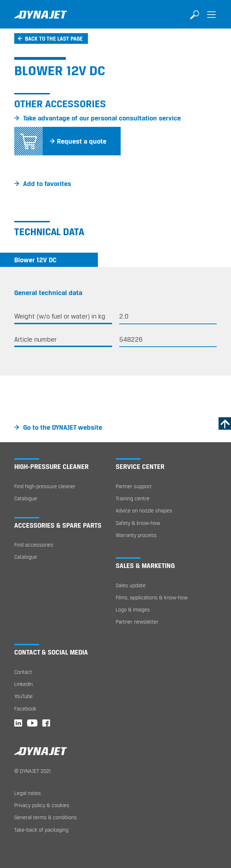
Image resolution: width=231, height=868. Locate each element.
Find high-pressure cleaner (45, 486)
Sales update (131, 585)
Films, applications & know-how (152, 597)
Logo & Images (133, 609)
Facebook (25, 709)
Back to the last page (54, 38)
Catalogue (26, 498)
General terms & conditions (46, 817)
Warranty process (136, 535)
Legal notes (28, 793)
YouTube (23, 696)
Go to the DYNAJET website (63, 427)
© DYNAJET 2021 (33, 771)
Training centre (133, 498)
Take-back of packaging (41, 830)
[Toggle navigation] (211, 20)
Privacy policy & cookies (42, 805)
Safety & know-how (138, 523)
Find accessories (34, 545)
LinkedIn (23, 684)
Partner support (134, 486)
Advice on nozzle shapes (144, 510)
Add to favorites (47, 184)
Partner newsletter (137, 622)
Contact (23, 672)
